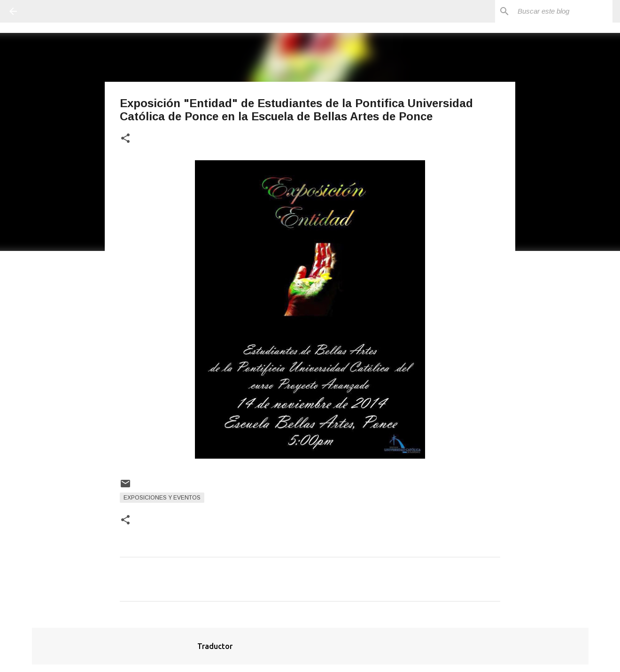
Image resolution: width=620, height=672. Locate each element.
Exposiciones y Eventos (162, 498)
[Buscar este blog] (563, 11)
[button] (125, 139)
